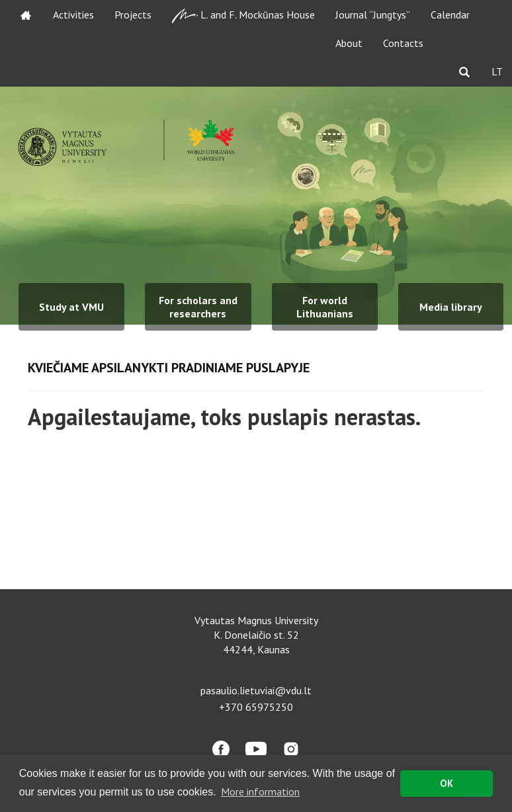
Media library (451, 307)
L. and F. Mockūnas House (243, 16)
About (349, 43)
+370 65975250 (256, 707)
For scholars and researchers (198, 307)
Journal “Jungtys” (373, 15)
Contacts (403, 43)
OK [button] (447, 783)
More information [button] (260, 792)
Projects (133, 15)
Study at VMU (71, 307)
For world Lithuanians (325, 307)
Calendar (450, 15)
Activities (73, 15)
